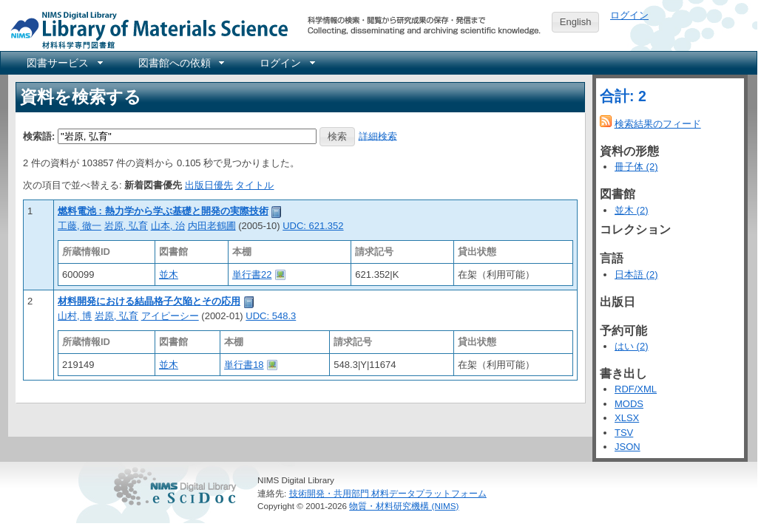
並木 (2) (632, 210)
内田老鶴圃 (212, 226)
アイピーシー (170, 316)
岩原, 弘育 (126, 226)
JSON (628, 447)
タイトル (254, 185)
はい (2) (632, 346)
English (576, 22)
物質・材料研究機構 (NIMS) (404, 506)
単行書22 (252, 274)
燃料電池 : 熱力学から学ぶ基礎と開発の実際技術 (163, 211)
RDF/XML (636, 389)
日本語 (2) (636, 274)
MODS (629, 404)
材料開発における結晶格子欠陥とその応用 (149, 301)
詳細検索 (378, 136)
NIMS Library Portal (145, 29)
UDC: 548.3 (271, 316)
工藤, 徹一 (80, 226)
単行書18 (244, 365)
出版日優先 (209, 185)
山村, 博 (75, 316)
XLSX (627, 418)
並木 (169, 274)
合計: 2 (623, 96)
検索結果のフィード (658, 124)
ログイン (629, 15)
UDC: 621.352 (313, 226)
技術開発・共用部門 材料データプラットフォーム (388, 493)
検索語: (39, 136)
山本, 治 (168, 226)
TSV (624, 433)
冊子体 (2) (636, 167)
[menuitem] (64, 63)
